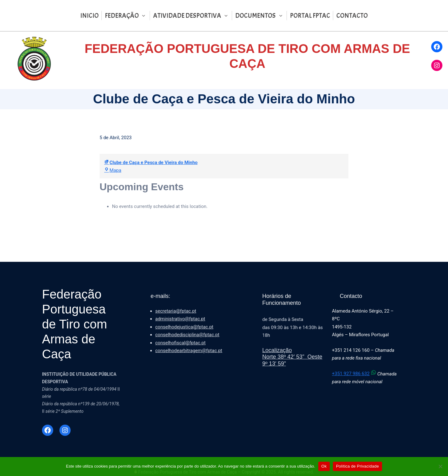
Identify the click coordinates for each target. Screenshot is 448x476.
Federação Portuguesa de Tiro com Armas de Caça (75, 324)
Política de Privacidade (357, 466)
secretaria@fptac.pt (176, 311)
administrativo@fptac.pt (180, 319)
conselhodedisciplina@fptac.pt (187, 335)
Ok (324, 466)
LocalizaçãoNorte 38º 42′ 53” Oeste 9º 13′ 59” (292, 357)
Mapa (113, 170)
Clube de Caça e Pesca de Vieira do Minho (151, 163)
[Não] (440, 466)
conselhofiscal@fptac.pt (180, 343)
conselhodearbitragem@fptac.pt (189, 351)
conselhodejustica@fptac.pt (184, 327)
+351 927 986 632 (355, 374)
